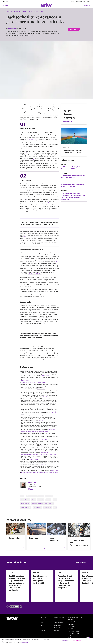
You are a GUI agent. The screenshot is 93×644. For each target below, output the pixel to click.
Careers (89, 1)
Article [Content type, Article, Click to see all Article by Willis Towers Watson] (9, 12)
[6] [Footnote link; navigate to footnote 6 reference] (32, 197)
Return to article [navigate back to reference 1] (46, 375)
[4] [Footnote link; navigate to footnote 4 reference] (28, 196)
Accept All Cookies (76, 641)
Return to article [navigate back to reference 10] (44, 432)
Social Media (57, 625)
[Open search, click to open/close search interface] (87, 5)
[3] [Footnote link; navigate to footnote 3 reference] (49, 163)
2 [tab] (16, 606)
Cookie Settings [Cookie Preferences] (72, 626)
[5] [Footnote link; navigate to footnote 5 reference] (42, 196)
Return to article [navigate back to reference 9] (53, 430)
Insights (43, 630)
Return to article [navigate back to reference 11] (45, 439)
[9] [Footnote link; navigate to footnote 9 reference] (49, 203)
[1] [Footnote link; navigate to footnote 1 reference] (27, 153)
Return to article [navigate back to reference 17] (55, 470)
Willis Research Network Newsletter (35, 496)
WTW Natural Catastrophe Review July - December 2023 (73, 177)
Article (22, 496)
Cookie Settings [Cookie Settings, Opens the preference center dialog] (65, 641)
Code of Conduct (72, 629)
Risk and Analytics (25, 500)
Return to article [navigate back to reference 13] (44, 452)
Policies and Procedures (74, 631)
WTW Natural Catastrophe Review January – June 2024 (73, 168)
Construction (41, 500)
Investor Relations (80, 1)
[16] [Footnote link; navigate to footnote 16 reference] (45, 291)
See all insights (81, 562)
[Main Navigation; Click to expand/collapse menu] (6, 5)
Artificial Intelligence (26, 507)
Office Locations (58, 623)
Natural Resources (25, 504)
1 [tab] (12, 606)
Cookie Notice (71, 624)
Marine (34, 500)
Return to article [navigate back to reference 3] (42, 382)
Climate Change (37, 507)
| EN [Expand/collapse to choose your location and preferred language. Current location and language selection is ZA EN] (6, 1)
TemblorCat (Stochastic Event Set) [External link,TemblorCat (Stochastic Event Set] (30, 382)
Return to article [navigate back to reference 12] (45, 446)
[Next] (21, 607)
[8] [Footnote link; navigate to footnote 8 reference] (27, 199)
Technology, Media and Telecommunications (43, 504)
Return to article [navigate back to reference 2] (25, 380)
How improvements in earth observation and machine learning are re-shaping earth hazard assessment (73, 196)
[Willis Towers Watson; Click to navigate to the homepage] (46, 5)
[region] (46, 641)
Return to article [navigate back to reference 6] (25, 406)
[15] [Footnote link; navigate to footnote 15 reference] (54, 289)
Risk (42, 623)
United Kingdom (47, 507)
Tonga (55, 507)
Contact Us (57, 628)
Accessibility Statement (74, 622)
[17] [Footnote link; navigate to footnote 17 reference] (40, 293)
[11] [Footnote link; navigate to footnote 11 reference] (30, 258)
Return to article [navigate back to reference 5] (47, 397)
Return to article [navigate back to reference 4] (41, 389)
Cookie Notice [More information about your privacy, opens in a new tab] (25, 642)
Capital (43, 625)
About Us (43, 617)
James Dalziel (12, 28)
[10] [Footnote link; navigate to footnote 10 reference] (24, 236)
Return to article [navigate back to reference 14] (52, 454)
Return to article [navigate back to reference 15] (34, 459)
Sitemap (56, 630)
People (42, 620)
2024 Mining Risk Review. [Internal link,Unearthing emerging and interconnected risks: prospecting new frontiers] (35, 274)
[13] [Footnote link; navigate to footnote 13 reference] (39, 261)
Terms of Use (71, 619)
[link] (18, 586)
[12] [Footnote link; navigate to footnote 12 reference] (37, 261)
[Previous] (8, 607)
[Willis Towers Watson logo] (12, 618)
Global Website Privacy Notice (75, 617)
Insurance (48, 500)
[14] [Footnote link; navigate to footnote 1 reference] (56, 261)
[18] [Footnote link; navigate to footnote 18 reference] (44, 323)
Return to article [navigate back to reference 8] (43, 420)
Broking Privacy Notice (73, 633)
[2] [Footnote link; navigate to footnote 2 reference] (33, 160)
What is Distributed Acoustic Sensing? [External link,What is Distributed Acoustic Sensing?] (31, 432)
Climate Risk (49, 496)
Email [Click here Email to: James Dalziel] (32, 489)
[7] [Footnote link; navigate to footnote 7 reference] (26, 199)
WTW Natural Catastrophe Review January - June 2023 (73, 185)
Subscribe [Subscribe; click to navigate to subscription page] (74, 29)
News (73, 1)
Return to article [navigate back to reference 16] (43, 464)
